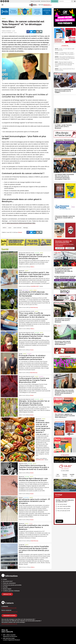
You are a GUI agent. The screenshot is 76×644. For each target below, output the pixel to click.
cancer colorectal (17, 228)
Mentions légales (7, 589)
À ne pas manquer (65, 356)
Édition (41, 5)
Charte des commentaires (9, 583)
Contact (5, 579)
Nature (37, 253)
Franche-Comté (23, 464)
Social (31, 524)
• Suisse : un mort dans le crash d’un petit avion (65, 49)
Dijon (20, 290)
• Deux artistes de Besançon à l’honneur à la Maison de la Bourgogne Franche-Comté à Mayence (65, 58)
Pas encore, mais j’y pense (64, 509)
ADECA (4, 228)
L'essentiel (65, 46)
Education (26, 290)
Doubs (21, 354)
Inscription (60, 248)
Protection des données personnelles (12, 585)
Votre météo (65, 455)
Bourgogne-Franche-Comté (26, 253)
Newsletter (7, 594)
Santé (4, 19)
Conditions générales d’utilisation (11, 591)
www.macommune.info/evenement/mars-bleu (21, 223)
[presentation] (55, 365)
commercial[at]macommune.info (9, 612)
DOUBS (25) (22, 545)
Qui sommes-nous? (8, 581)
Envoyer (59, 521)
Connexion (70, 248)
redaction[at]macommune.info (9, 608)
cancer (10, 228)
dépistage (25, 228)
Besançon (22, 271)
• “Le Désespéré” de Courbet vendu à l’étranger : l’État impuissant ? (65, 53)
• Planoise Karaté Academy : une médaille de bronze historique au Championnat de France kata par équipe (64, 64)
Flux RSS (5, 587)
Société (29, 354)
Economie (26, 498)
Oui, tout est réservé (62, 504)
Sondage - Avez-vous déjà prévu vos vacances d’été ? (65, 501)
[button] (72, 1)
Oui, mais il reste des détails (64, 506)
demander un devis (9, 616)
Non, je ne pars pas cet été (64, 511)
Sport (35, 290)
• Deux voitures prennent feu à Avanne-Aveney (65, 69)
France (21, 498)
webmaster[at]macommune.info (9, 624)
